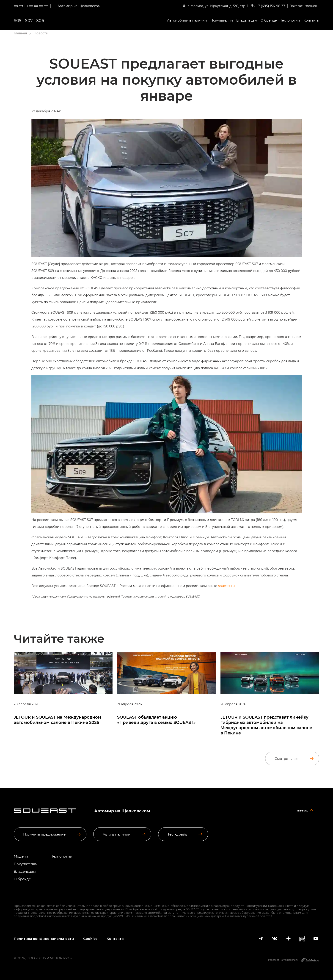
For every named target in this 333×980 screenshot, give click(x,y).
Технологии (290, 20)
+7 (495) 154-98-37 (268, 6)
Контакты (311, 20)
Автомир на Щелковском (79, 6)
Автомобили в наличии (187, 20)
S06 (40, 20)
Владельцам (247, 20)
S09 (18, 20)
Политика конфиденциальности (44, 939)
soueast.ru (226, 586)
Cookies (90, 939)
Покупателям (222, 20)
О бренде (269, 20)
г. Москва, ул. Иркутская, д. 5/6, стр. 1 (215, 6)
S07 (29, 20)
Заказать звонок (303, 6)
